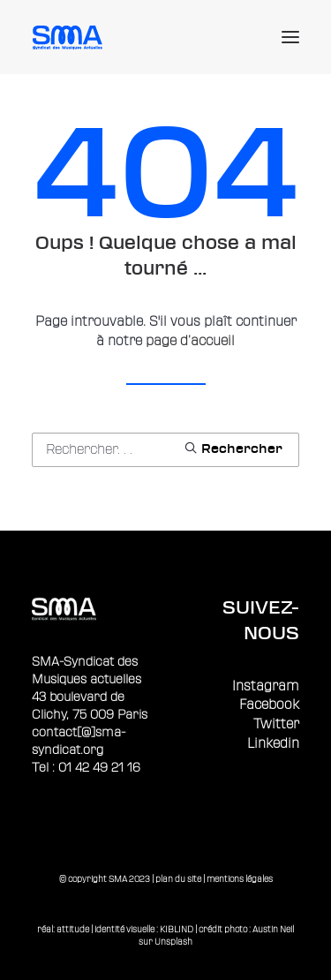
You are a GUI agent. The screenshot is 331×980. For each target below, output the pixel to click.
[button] (290, 37)
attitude (73, 929)
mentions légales (240, 879)
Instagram (266, 686)
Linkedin (273, 744)
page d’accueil (190, 341)
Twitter (276, 724)
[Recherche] (165, 450)
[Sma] (70, 37)
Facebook (269, 705)
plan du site (178, 879)
